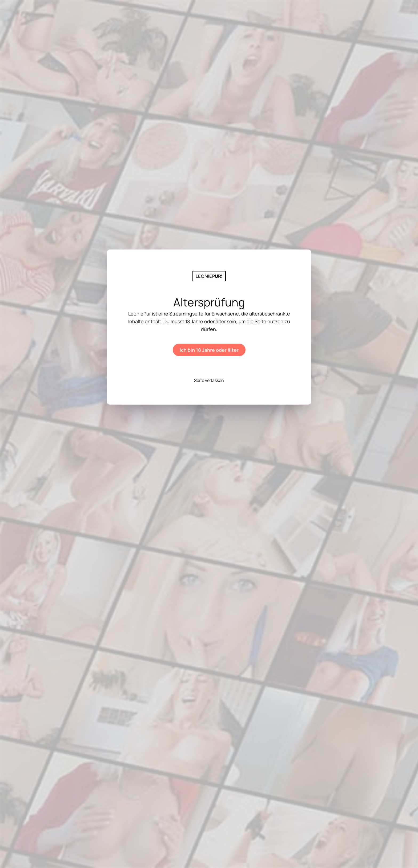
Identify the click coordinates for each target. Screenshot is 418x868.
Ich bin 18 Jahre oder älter (209, 350)
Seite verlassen (209, 380)
